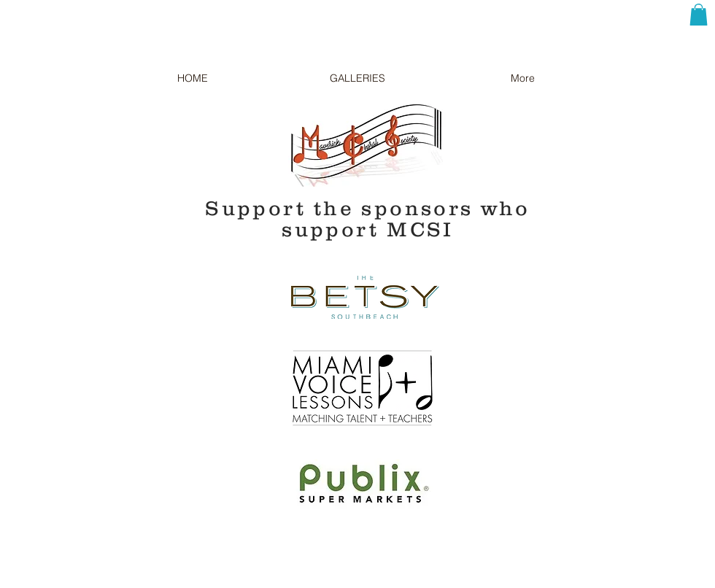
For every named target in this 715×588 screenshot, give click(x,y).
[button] (699, 15)
